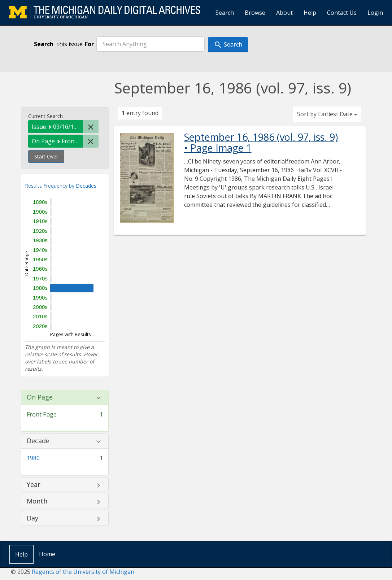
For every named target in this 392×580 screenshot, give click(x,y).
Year (34, 485)
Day (32, 518)
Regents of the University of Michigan (83, 572)
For (89, 44)
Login (375, 13)
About (284, 13)
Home (47, 554)
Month (37, 501)
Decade (38, 441)
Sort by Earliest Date (327, 114)
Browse (255, 13)
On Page (40, 397)
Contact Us (342, 13)
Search (225, 13)
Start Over (46, 156)
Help (310, 13)
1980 (33, 458)
